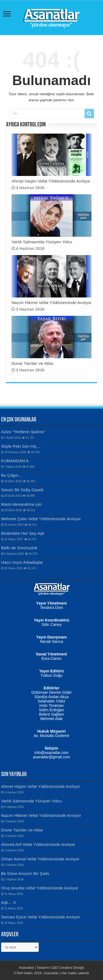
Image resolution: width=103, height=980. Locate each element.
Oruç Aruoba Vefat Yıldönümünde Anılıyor (40, 888)
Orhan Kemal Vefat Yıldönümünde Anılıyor (40, 859)
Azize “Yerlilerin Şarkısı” (23, 432)
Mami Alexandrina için (21, 504)
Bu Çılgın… (12, 475)
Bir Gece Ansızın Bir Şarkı (25, 873)
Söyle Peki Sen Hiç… (21, 446)
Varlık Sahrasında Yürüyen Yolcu (42, 242)
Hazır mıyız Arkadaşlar (22, 562)
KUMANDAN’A (15, 461)
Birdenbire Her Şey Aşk (23, 533)
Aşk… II (8, 902)
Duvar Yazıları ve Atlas (32, 363)
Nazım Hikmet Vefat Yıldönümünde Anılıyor (51, 303)
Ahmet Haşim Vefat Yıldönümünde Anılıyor (51, 181)
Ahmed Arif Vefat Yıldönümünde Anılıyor (38, 844)
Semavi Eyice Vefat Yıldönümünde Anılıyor (41, 917)
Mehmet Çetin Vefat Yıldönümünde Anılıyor (41, 519)
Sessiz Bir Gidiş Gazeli (22, 490)
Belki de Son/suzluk (19, 548)
